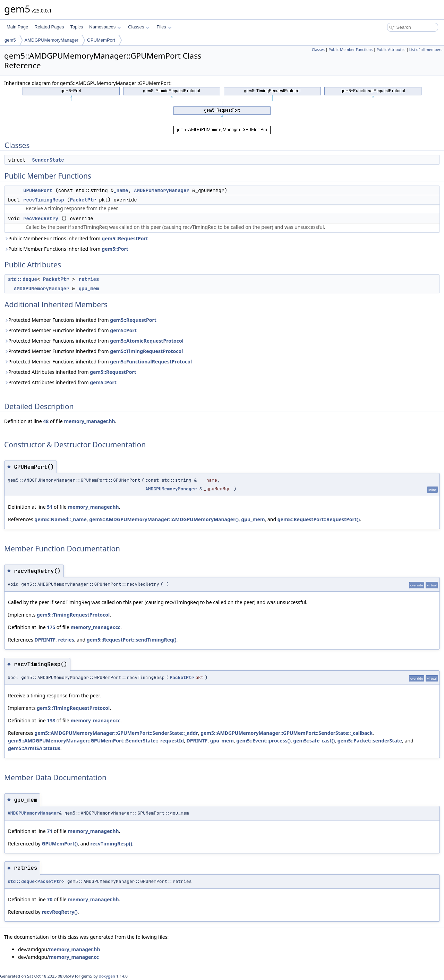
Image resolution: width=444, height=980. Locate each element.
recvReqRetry (41, 218)
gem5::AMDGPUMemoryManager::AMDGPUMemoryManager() (164, 519)
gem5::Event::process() (263, 741)
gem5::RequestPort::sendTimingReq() (132, 640)
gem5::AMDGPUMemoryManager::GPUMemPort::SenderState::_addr (116, 733)
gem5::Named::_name (60, 519)
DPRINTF (45, 640)
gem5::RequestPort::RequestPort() (319, 519)
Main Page (17, 27)
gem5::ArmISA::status (34, 748)
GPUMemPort (101, 40)
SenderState (48, 160)
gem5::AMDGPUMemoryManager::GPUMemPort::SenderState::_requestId (96, 741)
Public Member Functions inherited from (76, 238)
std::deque (23, 279)
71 (50, 831)
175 (51, 627)
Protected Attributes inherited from (70, 372)
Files (164, 27)
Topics (76, 27)
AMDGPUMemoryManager (52, 40)
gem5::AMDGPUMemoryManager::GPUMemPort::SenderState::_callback (287, 733)
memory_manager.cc (95, 627)
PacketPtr (83, 200)
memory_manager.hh (89, 421)
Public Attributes (391, 50)
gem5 (10, 40)
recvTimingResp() (111, 844)
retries (89, 279)
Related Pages (49, 27)
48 (46, 421)
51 (50, 507)
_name (121, 190)
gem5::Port (115, 249)
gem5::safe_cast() (314, 741)
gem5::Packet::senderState (370, 741)
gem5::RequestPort (125, 238)
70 (50, 899)
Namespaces (105, 27)
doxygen (107, 976)
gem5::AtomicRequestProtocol (147, 341)
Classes (139, 27)
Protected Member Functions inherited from (80, 320)
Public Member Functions (351, 50)
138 (51, 720)
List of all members (426, 50)
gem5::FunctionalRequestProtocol (151, 362)
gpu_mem (89, 289)
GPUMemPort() (60, 844)
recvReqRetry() (59, 912)
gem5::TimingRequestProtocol (146, 351)
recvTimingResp (44, 200)
